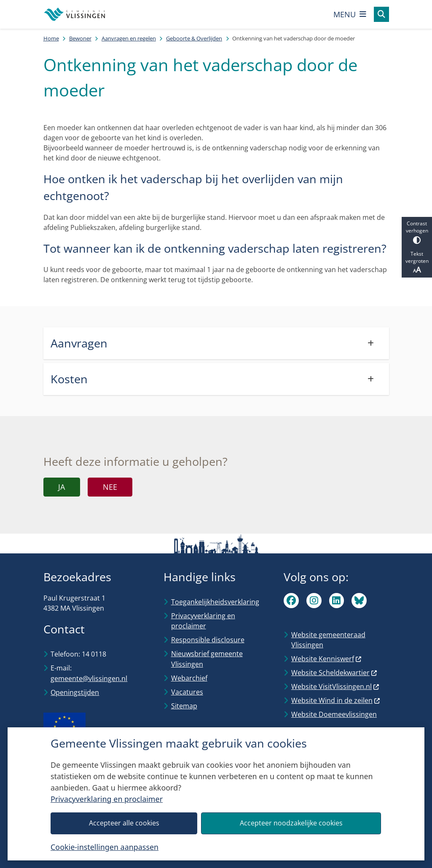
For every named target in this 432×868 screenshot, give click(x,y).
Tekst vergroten (417, 262)
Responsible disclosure (208, 640)
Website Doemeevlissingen (334, 714)
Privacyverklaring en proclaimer (107, 799)
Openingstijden (75, 692)
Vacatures (187, 692)
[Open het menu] (350, 14)
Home (51, 38)
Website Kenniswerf (327, 659)
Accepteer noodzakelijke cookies (291, 823)
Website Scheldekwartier (334, 673)
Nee (110, 487)
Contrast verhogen (417, 232)
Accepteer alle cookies (124, 823)
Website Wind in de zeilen (336, 700)
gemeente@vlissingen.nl (89, 678)
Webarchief (189, 678)
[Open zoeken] (381, 14)
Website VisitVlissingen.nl (335, 686)
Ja (62, 487)
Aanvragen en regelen (129, 38)
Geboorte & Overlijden (194, 38)
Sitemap (184, 706)
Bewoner (80, 38)
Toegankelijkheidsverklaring (215, 602)
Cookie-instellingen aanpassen (105, 847)
